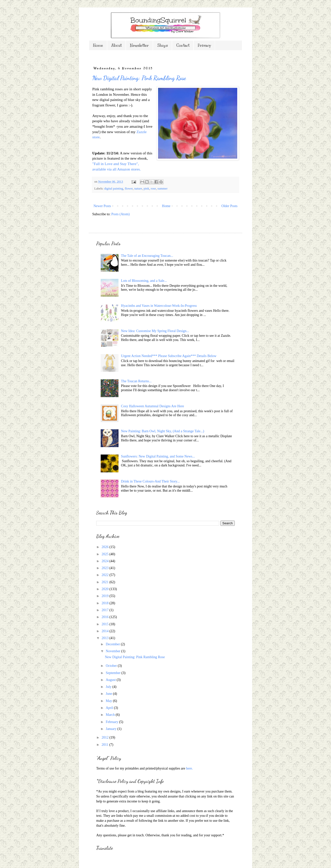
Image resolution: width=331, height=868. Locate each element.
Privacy (204, 46)
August (111, 680)
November (113, 651)
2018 (106, 603)
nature (138, 189)
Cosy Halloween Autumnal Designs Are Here (153, 406)
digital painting (114, 189)
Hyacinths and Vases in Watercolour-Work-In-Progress (159, 306)
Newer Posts (102, 206)
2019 (106, 596)
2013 (106, 638)
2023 (106, 568)
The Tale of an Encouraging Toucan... (147, 256)
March (111, 715)
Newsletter (139, 46)
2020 (106, 589)
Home (98, 46)
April (110, 708)
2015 (106, 624)
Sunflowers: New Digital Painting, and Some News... (158, 456)
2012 (106, 737)
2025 (106, 554)
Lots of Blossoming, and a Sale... (144, 281)
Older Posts (229, 206)
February (112, 722)
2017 (106, 610)
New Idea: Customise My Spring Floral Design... (155, 331)
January (111, 729)
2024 (106, 561)
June (109, 694)
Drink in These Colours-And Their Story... (150, 481)
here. (189, 768)
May (109, 701)
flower (129, 189)
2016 (106, 617)
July (109, 687)
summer (163, 189)
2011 (106, 745)
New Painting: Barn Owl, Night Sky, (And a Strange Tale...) (163, 431)
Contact (183, 46)
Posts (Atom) (120, 214)
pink (146, 189)
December (113, 644)
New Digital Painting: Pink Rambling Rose (139, 78)
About (116, 46)
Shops (162, 46)
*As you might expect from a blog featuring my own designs (138, 791)
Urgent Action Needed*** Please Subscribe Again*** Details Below (169, 356)
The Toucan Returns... (136, 381)
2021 (106, 582)
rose (153, 189)
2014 (106, 631)
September (113, 673)
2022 (106, 575)
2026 (106, 547)
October (112, 666)
